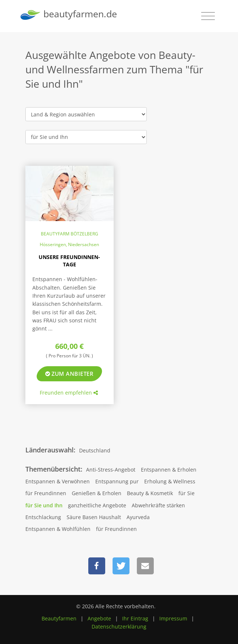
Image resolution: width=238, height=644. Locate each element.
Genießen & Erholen (97, 493)
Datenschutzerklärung (119, 626)
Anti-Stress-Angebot (111, 470)
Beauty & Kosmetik (150, 493)
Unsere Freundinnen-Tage (69, 261)
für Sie (187, 493)
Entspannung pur (117, 481)
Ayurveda (138, 517)
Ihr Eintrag (135, 618)
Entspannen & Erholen (169, 470)
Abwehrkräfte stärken (158, 505)
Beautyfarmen (59, 618)
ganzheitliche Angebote (97, 505)
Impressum (173, 618)
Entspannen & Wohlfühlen (58, 529)
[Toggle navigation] (208, 16)
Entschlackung (43, 517)
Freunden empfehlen (69, 393)
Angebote (99, 618)
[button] (97, 566)
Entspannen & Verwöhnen (58, 481)
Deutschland (95, 450)
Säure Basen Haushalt (94, 517)
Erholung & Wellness (170, 481)
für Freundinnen (46, 493)
